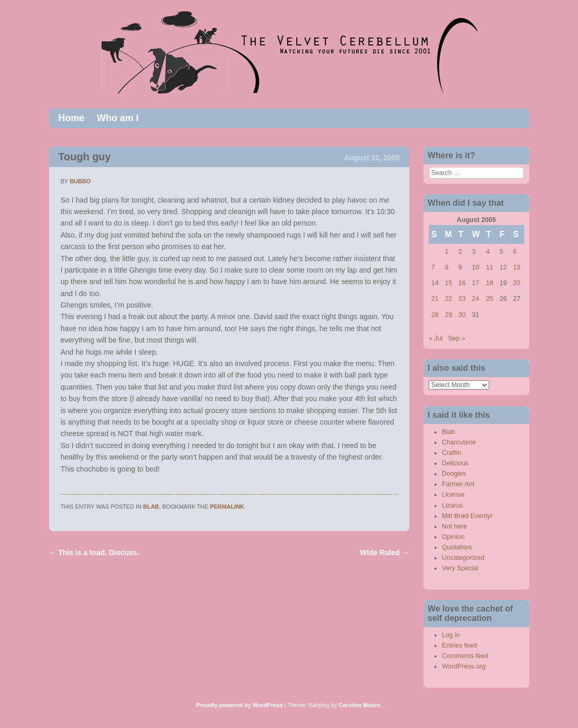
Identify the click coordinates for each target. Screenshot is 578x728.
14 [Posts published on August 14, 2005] (435, 283)
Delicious (455, 463)
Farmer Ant (458, 484)
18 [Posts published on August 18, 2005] (490, 283)
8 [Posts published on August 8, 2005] (447, 267)
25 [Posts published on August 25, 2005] (490, 299)
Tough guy (85, 157)
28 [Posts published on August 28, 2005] (435, 315)
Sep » (457, 338)
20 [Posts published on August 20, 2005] (517, 283)
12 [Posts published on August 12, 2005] (503, 267)
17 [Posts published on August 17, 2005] (476, 283)
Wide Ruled (385, 553)
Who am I (118, 118)
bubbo (80, 181)
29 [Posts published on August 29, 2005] (449, 315)
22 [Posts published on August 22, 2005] (449, 299)
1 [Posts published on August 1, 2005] (447, 252)
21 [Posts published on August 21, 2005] (435, 299)
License (453, 495)
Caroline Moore (359, 705)
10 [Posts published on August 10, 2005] (476, 267)
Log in (451, 635)
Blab (151, 507)
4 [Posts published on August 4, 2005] (488, 252)
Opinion (453, 537)
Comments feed (465, 656)
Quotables (457, 547)
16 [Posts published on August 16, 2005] (462, 283)
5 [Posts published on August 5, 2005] (502, 252)
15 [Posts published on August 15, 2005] (449, 283)
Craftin (451, 453)
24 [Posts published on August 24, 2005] (476, 299)
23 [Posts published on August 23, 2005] (462, 299)
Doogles (454, 474)
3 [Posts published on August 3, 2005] (474, 252)
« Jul (436, 338)
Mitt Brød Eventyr (467, 516)
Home (72, 118)
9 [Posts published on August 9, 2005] (460, 267)
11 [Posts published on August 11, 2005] (490, 267)
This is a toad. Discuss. (94, 553)
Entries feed (459, 645)
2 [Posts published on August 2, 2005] (460, 252)
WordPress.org (464, 666)
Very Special (460, 568)
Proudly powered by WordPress (240, 705)
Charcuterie (459, 442)
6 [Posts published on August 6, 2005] (515, 252)
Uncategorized (463, 558)
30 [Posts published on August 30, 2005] (462, 315)
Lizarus (452, 506)
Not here (454, 526)
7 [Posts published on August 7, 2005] (433, 267)
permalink (227, 507)
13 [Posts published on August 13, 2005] (517, 267)
